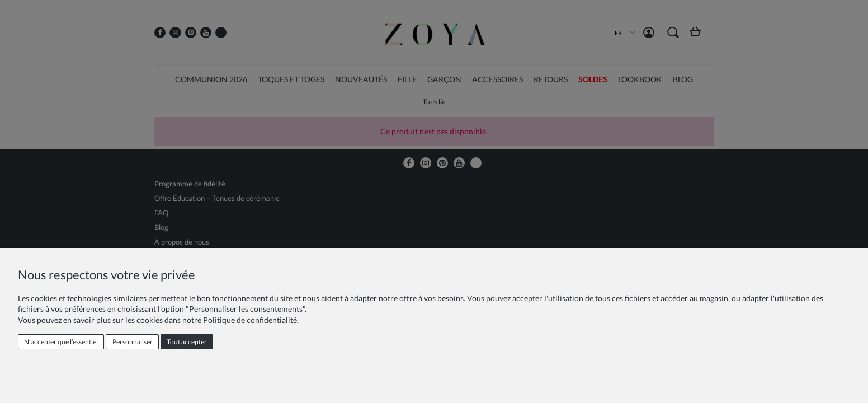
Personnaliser (133, 342)
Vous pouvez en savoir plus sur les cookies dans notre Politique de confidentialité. (158, 320)
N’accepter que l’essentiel (61, 342)
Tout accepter (187, 342)
